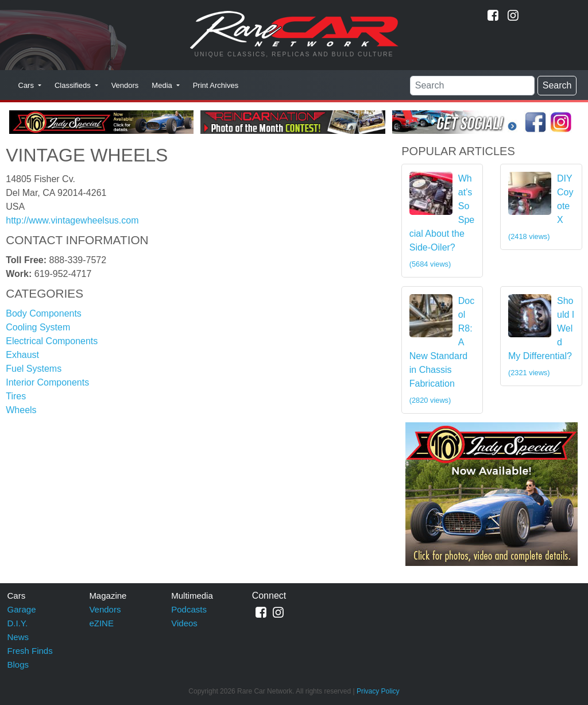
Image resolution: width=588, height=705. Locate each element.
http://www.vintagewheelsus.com (72, 220)
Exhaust (22, 355)
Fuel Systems (34, 369)
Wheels (21, 410)
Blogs (18, 664)
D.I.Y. (18, 623)
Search (557, 85)
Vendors (125, 85)
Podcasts (189, 609)
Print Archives (216, 85)
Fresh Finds (30, 651)
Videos (184, 623)
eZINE (101, 623)
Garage (22, 609)
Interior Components (47, 382)
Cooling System (38, 327)
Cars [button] (27, 85)
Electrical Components (52, 341)
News (18, 637)
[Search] (472, 86)
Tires (16, 396)
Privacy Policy (378, 691)
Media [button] (163, 85)
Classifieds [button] (73, 85)
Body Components (44, 313)
